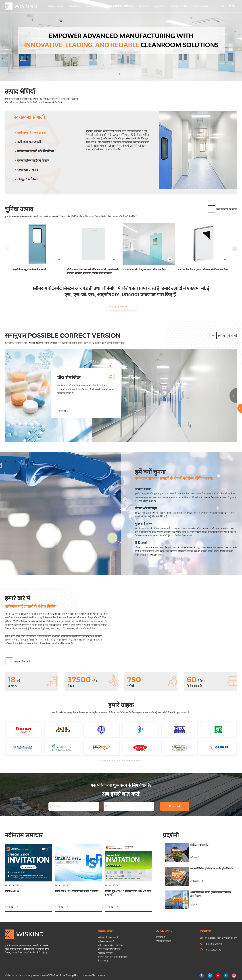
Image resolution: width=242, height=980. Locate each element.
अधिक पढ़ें (131, 411)
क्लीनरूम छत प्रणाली (27, 142)
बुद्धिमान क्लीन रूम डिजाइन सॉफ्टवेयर (113, 957)
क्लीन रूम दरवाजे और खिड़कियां (34, 151)
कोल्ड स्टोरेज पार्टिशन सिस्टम (32, 160)
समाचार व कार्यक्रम (180, 6)
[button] (120, 74)
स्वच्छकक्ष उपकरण (105, 953)
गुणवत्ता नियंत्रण (30, 524)
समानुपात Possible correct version (110, 6)
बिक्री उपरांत (28, 543)
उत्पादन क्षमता (29, 489)
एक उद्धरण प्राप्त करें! (121, 306)
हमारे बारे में (160, 6)
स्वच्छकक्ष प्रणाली (55, 6)
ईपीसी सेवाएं (75, 6)
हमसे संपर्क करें (201, 6)
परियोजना (144, 6)
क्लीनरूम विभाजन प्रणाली (30, 133)
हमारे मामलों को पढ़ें (223, 336)
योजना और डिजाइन (32, 508)
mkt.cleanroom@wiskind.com (221, 938)
